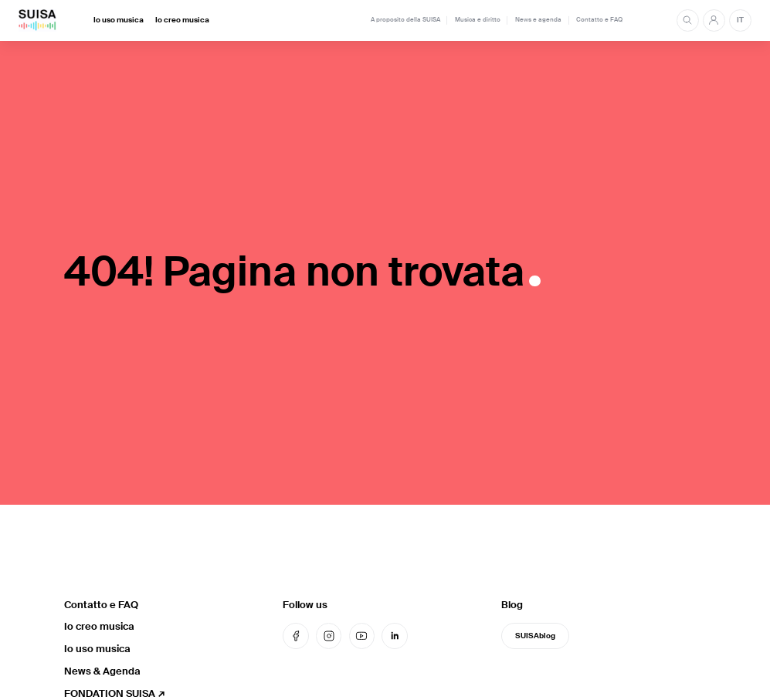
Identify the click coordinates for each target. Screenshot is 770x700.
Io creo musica (182, 20)
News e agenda (538, 20)
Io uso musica (119, 20)
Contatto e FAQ (599, 20)
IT (740, 20)
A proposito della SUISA (405, 20)
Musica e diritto (478, 20)
